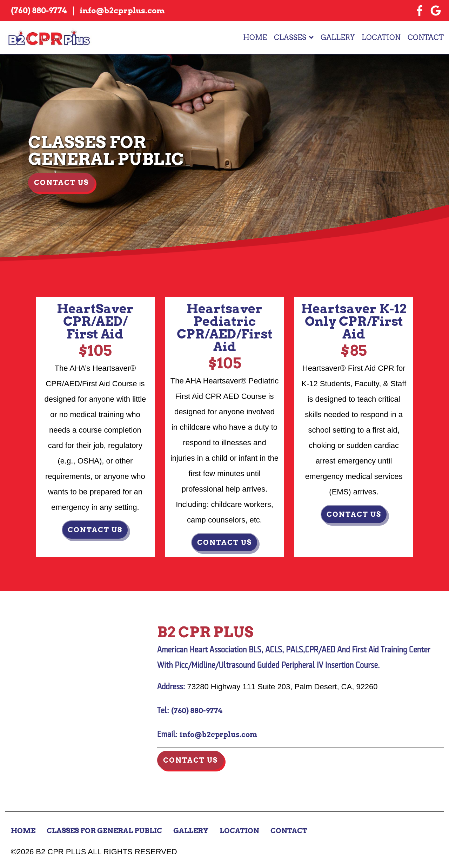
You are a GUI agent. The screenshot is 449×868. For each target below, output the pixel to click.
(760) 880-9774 (197, 711)
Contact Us (61, 183)
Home (255, 38)
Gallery (338, 38)
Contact (426, 38)
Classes (290, 38)
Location (381, 38)
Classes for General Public (104, 831)
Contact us (95, 530)
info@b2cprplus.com (218, 735)
